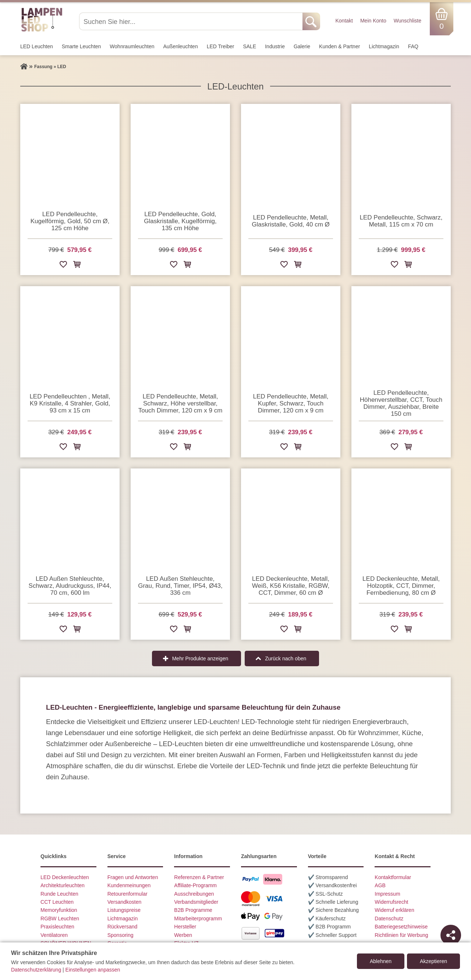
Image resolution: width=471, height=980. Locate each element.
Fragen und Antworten (133, 877)
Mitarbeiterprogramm (198, 918)
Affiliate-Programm (195, 885)
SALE (249, 46)
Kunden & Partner (339, 46)
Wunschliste (408, 21)
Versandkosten (125, 902)
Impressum (387, 894)
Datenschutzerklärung (36, 970)
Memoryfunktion (59, 910)
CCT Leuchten (57, 902)
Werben (183, 935)
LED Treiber (221, 46)
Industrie (275, 46)
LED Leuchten (37, 46)
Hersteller (185, 927)
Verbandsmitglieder (196, 902)
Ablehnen (381, 961)
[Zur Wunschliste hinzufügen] (63, 266)
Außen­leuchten (181, 46)
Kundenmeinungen (129, 885)
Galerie (302, 46)
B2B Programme (193, 910)
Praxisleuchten (57, 927)
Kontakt (344, 21)
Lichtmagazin (384, 46)
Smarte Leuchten (82, 46)
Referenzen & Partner (199, 877)
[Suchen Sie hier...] (192, 21)
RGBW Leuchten (60, 918)
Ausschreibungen (194, 894)
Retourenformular (128, 894)
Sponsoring (121, 935)
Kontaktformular (393, 877)
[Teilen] (451, 935)
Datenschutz (389, 918)
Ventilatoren (54, 935)
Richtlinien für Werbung (401, 935)
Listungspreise (124, 910)
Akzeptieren (433, 961)
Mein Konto (373, 21)
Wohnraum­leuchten (132, 46)
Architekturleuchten (63, 885)
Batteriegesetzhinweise (401, 927)
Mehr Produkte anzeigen (200, 658)
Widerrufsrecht (391, 902)
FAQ (413, 46)
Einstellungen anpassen (93, 970)
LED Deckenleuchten (65, 877)
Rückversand (123, 927)
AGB (380, 885)
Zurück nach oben (286, 658)
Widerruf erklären (394, 910)
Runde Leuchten (59, 894)
